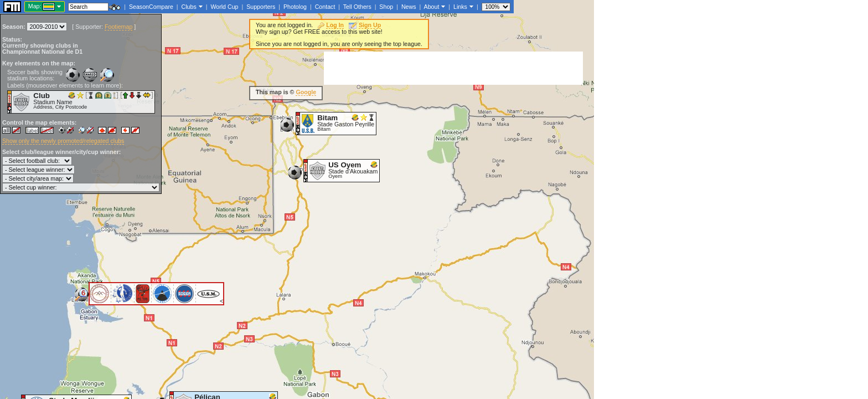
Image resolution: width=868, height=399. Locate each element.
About (432, 7)
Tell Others (357, 7)
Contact (325, 7)
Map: (35, 6)
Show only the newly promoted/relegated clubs (63, 141)
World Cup (224, 7)
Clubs (189, 7)
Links (460, 7)
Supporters (261, 7)
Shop (386, 7)
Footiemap (118, 27)
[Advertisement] (453, 68)
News (409, 7)
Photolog (295, 7)
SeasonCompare (151, 7)
